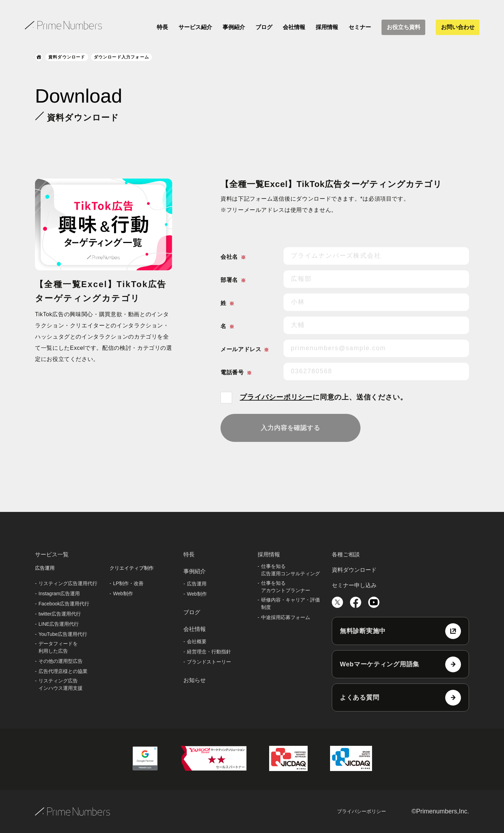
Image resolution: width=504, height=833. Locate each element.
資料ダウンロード (67, 57)
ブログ (264, 27)
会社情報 (294, 27)
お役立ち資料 (404, 27)
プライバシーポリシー (276, 397)
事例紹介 (234, 27)
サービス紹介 (195, 27)
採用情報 (327, 27)
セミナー (360, 27)
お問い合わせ (458, 27)
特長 (162, 27)
